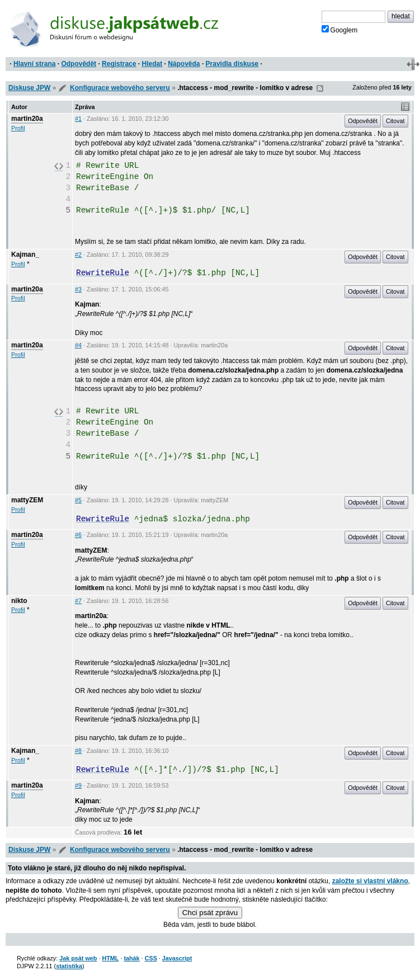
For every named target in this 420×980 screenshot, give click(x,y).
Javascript (177, 958)
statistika (69, 966)
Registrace (119, 64)
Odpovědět (79, 64)
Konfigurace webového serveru (120, 88)
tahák (131, 958)
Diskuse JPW (29, 88)
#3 (78, 289)
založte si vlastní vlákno (370, 881)
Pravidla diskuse (232, 64)
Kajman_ (25, 255)
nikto (19, 601)
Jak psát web (78, 958)
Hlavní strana (34, 64)
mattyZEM (27, 500)
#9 (78, 785)
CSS (151, 958)
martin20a (27, 119)
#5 (78, 500)
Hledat (152, 64)
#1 (78, 119)
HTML (110, 958)
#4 (78, 345)
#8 (78, 751)
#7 (78, 601)
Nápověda (184, 64)
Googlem (340, 30)
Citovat (395, 121)
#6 (78, 535)
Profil (18, 128)
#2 (78, 255)
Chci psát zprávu (210, 913)
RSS (320, 88)
